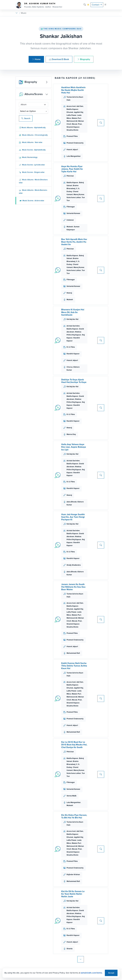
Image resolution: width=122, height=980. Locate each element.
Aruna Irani (71, 106)
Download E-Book (59, 59)
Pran (80, 124)
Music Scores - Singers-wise (32, 172)
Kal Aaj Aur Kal (72, 319)
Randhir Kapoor (73, 354)
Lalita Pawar (71, 115)
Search (26, 118)
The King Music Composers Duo (61, 29)
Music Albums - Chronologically (33, 135)
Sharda (70, 949)
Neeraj (69, 293)
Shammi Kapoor (73, 127)
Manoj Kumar (79, 194)
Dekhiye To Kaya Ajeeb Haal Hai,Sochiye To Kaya (74, 381)
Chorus (70, 367)
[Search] (85, 5)
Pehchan (70, 176)
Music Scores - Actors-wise (32, 201)
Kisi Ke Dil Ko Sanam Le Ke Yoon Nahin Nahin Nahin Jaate (73, 894)
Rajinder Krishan (73, 874)
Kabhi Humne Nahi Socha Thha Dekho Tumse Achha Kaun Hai (74, 666)
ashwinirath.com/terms (91, 973)
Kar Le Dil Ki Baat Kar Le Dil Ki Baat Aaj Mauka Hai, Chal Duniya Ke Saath (74, 745)
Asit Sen (80, 106)
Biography (84, 59)
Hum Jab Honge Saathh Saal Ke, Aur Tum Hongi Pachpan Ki (73, 517)
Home (36, 59)
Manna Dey (71, 434)
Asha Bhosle (72, 502)
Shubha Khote (72, 130)
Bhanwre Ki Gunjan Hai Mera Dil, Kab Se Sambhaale (73, 312)
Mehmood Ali (72, 121)
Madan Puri (76, 118)
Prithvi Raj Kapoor (74, 335)
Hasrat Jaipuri (72, 150)
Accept (111, 973)
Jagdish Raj (78, 112)
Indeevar (70, 220)
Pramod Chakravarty (75, 143)
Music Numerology (28, 157)
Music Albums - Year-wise (31, 142)
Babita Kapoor (72, 109)
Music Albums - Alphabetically (32, 128)
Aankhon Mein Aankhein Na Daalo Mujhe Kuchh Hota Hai (73, 90)
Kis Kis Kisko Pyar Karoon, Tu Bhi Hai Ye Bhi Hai (74, 816)
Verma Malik (71, 796)
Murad (75, 124)
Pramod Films (72, 136)
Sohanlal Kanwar (73, 213)
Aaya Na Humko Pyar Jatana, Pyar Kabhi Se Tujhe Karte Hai (72, 169)
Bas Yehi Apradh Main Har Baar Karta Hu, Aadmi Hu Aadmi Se (74, 242)
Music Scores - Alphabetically (32, 150)
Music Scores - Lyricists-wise (32, 165)
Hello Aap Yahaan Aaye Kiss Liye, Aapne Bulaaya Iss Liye (74, 447)
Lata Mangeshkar (74, 156)
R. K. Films (71, 347)
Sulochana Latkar (74, 197)
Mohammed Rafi (73, 653)
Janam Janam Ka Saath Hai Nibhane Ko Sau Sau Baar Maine (73, 587)
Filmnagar (71, 207)
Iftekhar (78, 332)
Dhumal (70, 112)
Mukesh (70, 227)
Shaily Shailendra (74, 565)
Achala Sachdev (73, 326)
